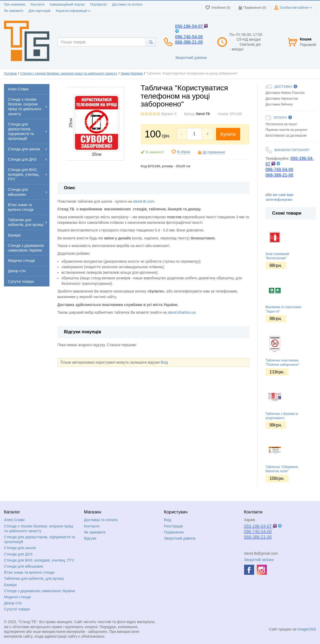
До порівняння (214, 152)
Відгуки (90, 538)
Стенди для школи (20, 548)
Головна (10, 73)
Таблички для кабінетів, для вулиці (34, 578)
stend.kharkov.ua (182, 312)
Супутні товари (17, 609)
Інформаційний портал (67, 4)
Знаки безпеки (132, 73)
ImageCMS (307, 629)
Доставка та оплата (127, 4)
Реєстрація (173, 526)
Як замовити (14, 11)
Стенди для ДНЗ (18, 554)
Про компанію (15, 4)
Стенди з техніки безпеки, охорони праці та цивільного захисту (68, 73)
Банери (10, 585)
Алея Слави (14, 520)
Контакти (38, 4)
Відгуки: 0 (169, 114)
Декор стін (13, 603)
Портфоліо (99, 4)
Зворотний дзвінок (191, 58)
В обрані (184, 152)
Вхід (164, 362)
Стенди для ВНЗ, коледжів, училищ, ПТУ (39, 560)
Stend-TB (203, 114)
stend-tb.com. (144, 201)
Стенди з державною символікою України (40, 591)
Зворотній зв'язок (259, 560)
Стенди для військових (24, 566)
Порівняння (174, 532)
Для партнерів (40, 11)
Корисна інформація (73, 11)
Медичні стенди (17, 597)
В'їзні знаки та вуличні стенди (29, 572)
